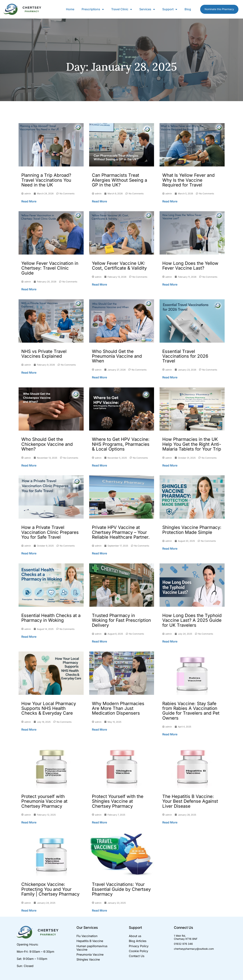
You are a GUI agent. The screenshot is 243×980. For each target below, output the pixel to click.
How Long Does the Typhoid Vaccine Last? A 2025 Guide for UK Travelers (192, 620)
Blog (188, 9)
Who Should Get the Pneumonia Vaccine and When (117, 356)
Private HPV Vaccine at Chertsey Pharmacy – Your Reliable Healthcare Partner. (121, 532)
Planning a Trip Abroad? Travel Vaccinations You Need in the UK (46, 180)
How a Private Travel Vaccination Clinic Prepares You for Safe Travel (50, 532)
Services (147, 9)
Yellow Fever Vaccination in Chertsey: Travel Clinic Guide (50, 268)
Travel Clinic (122, 9)
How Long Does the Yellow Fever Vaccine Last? (190, 266)
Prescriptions (93, 9)
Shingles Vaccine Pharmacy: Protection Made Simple (192, 530)
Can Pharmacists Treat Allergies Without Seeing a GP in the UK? (119, 180)
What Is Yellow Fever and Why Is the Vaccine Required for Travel (188, 180)
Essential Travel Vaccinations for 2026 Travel (185, 356)
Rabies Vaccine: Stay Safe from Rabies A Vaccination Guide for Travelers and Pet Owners (191, 711)
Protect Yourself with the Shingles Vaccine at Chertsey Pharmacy (118, 801)
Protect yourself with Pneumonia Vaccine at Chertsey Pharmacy (44, 801)
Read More (29, 201)
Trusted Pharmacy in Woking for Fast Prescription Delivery (121, 620)
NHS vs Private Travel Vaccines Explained (44, 354)
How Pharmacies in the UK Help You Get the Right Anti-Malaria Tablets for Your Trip (192, 444)
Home (70, 9)
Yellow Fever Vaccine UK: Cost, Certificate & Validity (119, 266)
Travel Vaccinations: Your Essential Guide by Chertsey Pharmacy (121, 889)
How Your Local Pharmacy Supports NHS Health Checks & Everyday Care (49, 708)
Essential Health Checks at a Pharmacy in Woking (51, 618)
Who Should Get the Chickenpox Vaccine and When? (47, 444)
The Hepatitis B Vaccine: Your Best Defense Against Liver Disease (190, 801)
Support (170, 9)
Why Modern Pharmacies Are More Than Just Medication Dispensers (118, 708)
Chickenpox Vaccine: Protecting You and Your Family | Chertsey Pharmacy (50, 889)
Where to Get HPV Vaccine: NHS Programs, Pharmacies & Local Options (121, 444)
